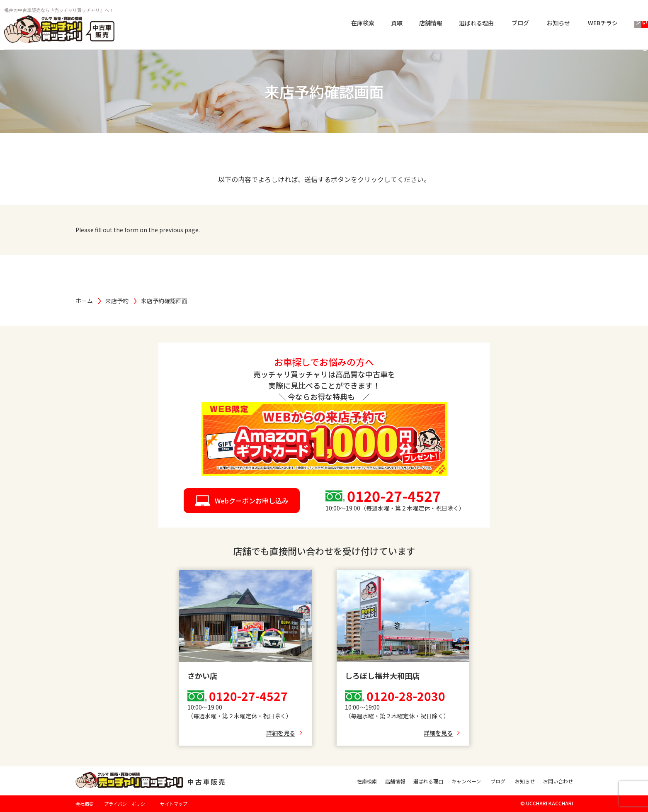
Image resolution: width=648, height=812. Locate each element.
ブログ (434, 23)
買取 (311, 23)
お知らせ (473, 23)
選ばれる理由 (391, 23)
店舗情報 (345, 23)
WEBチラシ (517, 23)
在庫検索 (277, 23)
